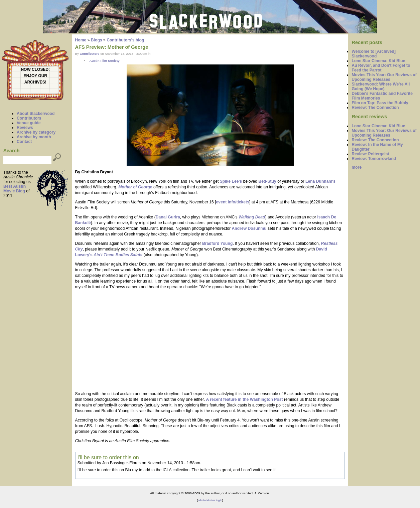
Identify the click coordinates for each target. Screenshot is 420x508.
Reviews (25, 128)
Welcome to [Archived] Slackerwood (374, 54)
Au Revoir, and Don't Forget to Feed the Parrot (381, 68)
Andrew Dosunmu (249, 228)
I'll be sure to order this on (108, 457)
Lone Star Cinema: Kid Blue (378, 61)
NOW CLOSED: (35, 69)
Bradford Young (217, 243)
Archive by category (36, 132)
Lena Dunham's (320, 181)
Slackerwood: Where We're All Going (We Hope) (381, 87)
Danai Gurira (168, 217)
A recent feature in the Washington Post (244, 399)
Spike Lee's (231, 181)
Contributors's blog (125, 40)
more (357, 167)
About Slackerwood (36, 114)
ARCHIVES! (35, 82)
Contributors (29, 118)
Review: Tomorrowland (374, 159)
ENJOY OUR (35, 76)
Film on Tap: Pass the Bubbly (380, 103)
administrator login (210, 500)
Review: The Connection (375, 108)
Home (81, 40)
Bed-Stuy (267, 181)
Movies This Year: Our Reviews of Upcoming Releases (384, 77)
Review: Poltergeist (370, 154)
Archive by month (34, 137)
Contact (24, 142)
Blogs (97, 40)
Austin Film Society (104, 61)
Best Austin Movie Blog (15, 189)
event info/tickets (233, 202)
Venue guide (29, 123)
